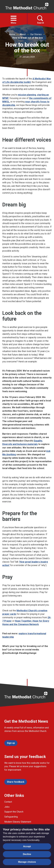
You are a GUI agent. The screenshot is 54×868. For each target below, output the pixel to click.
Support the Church (14, 812)
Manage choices (27, 862)
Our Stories (36, 34)
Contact (8, 802)
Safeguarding (11, 817)
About (23, 34)
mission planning (27, 95)
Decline (27, 854)
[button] (14, 18)
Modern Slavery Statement (18, 822)
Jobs (7, 807)
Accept (27, 846)
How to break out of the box (28, 38)
